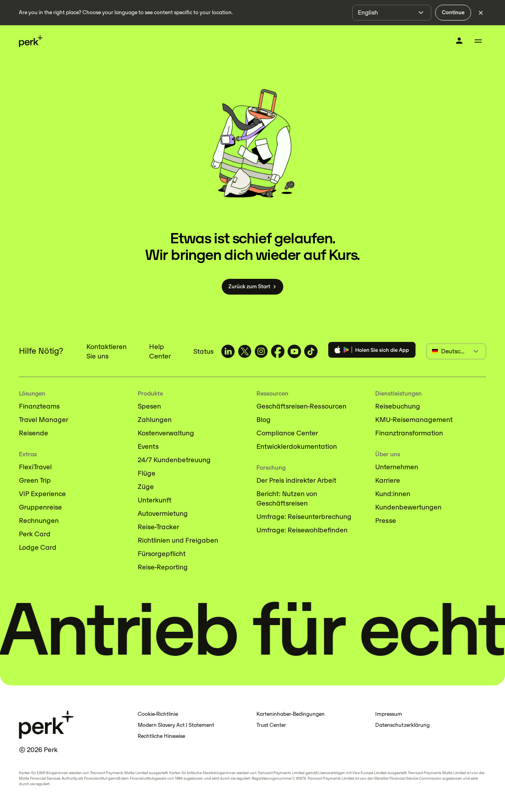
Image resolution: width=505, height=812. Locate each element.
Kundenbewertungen (408, 507)
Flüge (147, 473)
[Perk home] (31, 41)
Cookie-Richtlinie (158, 714)
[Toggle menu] (478, 41)
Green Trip (35, 480)
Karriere (388, 480)
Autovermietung (163, 513)
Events (148, 446)
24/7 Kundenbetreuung (174, 460)
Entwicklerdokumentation (297, 446)
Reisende (34, 433)
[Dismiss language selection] (481, 13)
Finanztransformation (409, 433)
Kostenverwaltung (166, 433)
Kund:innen (393, 494)
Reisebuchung (398, 406)
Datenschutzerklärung (402, 725)
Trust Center (271, 725)
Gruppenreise (40, 507)
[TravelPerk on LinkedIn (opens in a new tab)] (228, 351)
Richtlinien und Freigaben (178, 540)
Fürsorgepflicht (162, 554)
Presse (386, 521)
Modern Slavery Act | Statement (176, 725)
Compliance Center (287, 433)
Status (203, 351)
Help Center (160, 351)
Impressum (389, 714)
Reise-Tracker (158, 527)
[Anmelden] (459, 41)
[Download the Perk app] (372, 351)
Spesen (149, 406)
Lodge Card (38, 547)
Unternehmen (397, 467)
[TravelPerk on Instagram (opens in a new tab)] (261, 351)
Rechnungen (39, 521)
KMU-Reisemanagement (414, 420)
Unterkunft (154, 500)
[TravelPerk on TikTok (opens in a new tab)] (311, 351)
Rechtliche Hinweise (161, 736)
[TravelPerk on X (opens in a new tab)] (245, 351)
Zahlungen (155, 420)
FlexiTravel (35, 467)
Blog (264, 420)
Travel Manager (44, 420)
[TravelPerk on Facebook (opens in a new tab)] (278, 351)
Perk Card (35, 534)
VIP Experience (42, 494)
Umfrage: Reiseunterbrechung (304, 517)
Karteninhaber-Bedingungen (291, 714)
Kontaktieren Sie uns (107, 351)
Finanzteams (39, 406)
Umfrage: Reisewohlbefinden (302, 530)
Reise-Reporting (163, 567)
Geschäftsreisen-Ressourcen (301, 406)
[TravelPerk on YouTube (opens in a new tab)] (294, 351)
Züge (146, 487)
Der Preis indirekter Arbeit (296, 480)
